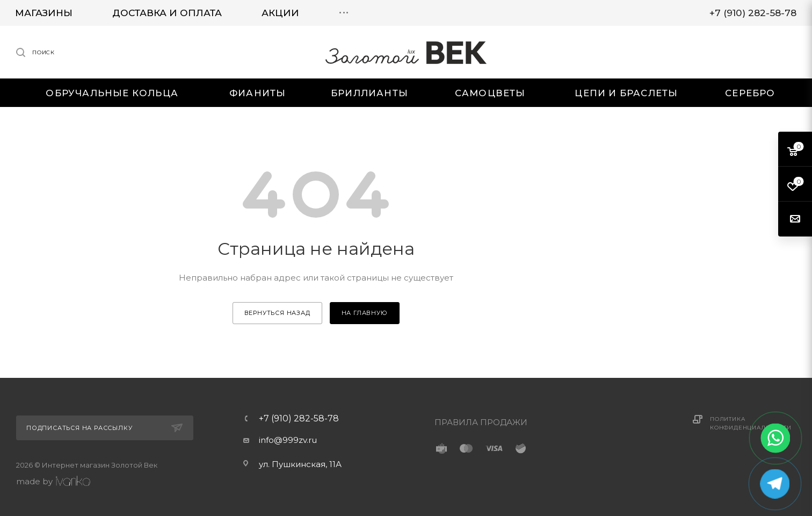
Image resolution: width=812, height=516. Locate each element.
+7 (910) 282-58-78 (299, 419)
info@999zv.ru (288, 440)
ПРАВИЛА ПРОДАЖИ (481, 422)
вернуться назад (277, 313)
